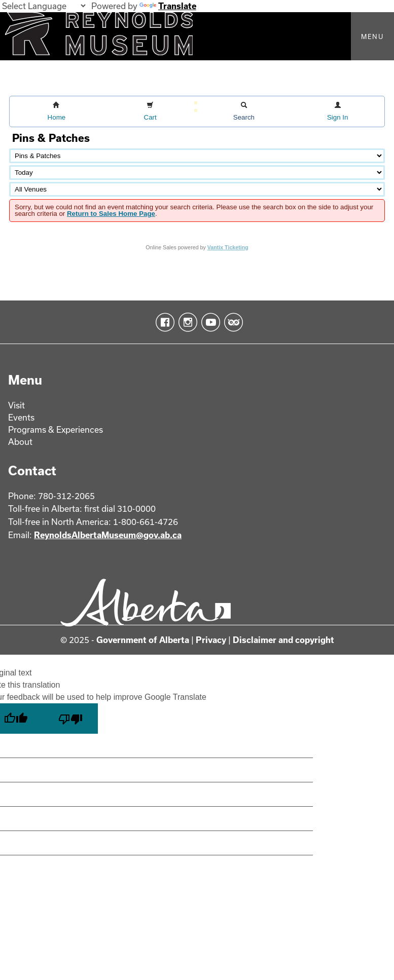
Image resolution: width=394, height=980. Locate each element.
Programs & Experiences (56, 429)
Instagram (186, 322)
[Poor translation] (70, 719)
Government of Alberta (143, 640)
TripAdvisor (231, 322)
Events (21, 417)
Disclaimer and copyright (283, 640)
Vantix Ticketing (228, 247)
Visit (16, 405)
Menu (372, 36)
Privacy (211, 640)
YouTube (209, 322)
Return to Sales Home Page (111, 214)
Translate (168, 6)
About (20, 442)
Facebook (163, 322)
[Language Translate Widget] (44, 6)
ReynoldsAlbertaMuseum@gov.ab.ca (108, 535)
